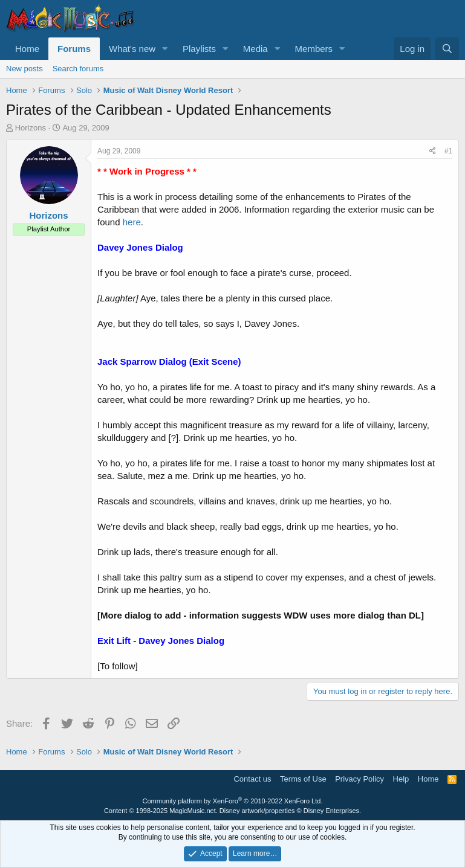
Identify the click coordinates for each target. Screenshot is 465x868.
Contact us (252, 779)
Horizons (31, 128)
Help (401, 779)
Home (27, 49)
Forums (74, 49)
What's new (132, 49)
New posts (24, 69)
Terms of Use (303, 779)
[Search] (447, 49)
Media (255, 49)
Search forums (78, 69)
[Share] (433, 151)
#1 (448, 151)
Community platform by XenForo (233, 801)
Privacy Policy (359, 779)
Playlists (199, 49)
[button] (165, 49)
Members (314, 49)
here (132, 222)
